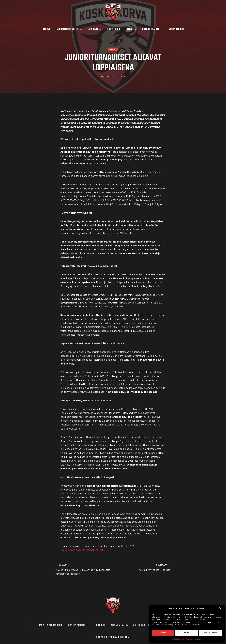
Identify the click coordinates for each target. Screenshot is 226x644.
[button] (220, 608)
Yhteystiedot (177, 29)
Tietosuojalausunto (194, 639)
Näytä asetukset (210, 633)
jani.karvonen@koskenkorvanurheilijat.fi (83, 550)
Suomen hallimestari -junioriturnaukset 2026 (139, 625)
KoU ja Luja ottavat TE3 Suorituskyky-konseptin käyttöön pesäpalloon (83, 569)
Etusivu (46, 29)
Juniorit (113, 49)
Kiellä (187, 633)
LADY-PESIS (114, 29)
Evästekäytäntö (178, 639)
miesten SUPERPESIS (50, 625)
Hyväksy (163, 633)
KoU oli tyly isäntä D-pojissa (143, 567)
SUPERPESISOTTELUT (79, 625)
